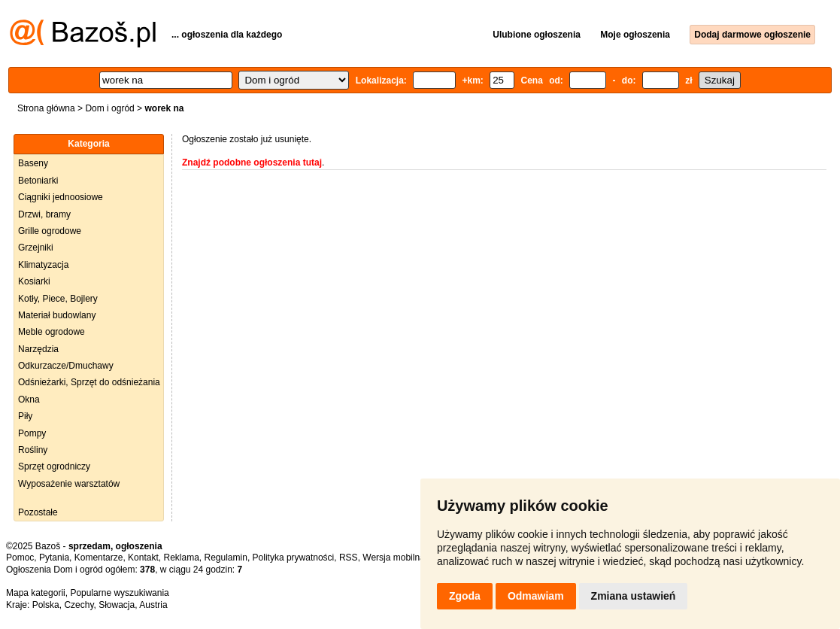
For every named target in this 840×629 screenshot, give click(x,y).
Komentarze (99, 558)
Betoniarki (38, 181)
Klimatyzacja (43, 265)
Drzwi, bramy (44, 214)
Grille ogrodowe (50, 231)
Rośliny (33, 450)
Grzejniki (36, 248)
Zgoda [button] (465, 596)
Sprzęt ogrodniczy (54, 466)
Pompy (32, 433)
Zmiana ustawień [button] (634, 596)
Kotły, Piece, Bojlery (58, 299)
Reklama (181, 558)
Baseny (33, 163)
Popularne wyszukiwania (119, 593)
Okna (29, 400)
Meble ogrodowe (52, 332)
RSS (349, 558)
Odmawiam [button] (536, 596)
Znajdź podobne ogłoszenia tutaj (252, 163)
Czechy (79, 605)
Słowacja (117, 605)
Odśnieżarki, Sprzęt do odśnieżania (89, 382)
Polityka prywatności (294, 558)
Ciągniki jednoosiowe (61, 197)
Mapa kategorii (36, 593)
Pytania (54, 558)
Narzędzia (38, 349)
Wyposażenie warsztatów (69, 484)
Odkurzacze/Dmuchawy (66, 366)
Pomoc (20, 558)
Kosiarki (34, 281)
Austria (153, 605)
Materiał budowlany (57, 315)
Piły (25, 416)
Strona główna (46, 108)
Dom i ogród (109, 108)
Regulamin (226, 558)
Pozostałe (38, 512)
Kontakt (143, 558)
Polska (46, 605)
